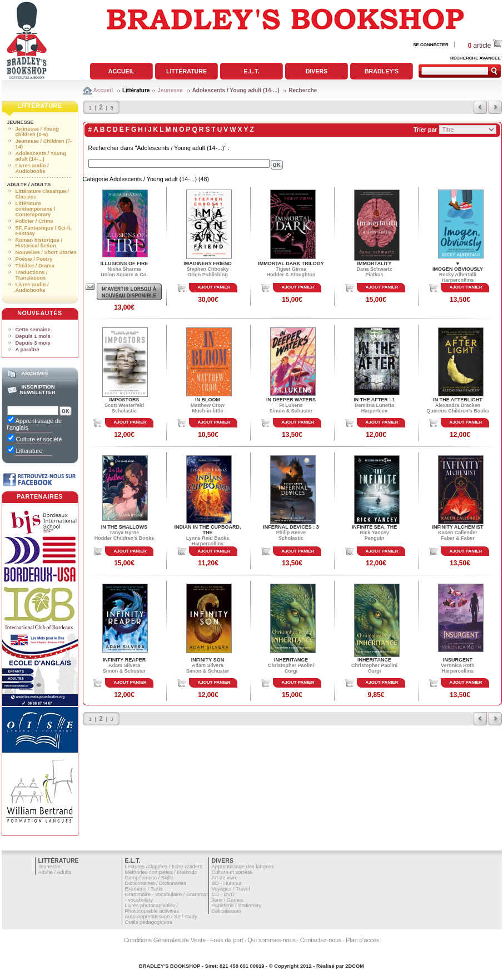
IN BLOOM (208, 400)
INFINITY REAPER (124, 660)
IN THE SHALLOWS (124, 527)
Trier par (425, 130)
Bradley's (382, 71)
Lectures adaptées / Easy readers (164, 867)
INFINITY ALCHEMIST (458, 527)
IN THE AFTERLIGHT (458, 400)
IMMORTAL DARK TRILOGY (291, 263)
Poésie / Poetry (34, 259)
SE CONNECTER (431, 45)
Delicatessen (226, 911)
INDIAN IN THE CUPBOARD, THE (207, 530)
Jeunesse (170, 90)
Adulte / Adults (29, 185)
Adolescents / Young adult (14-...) (236, 90)
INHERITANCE (291, 660)
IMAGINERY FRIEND (208, 263)
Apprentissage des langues (243, 867)
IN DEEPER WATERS (291, 400)
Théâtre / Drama (35, 266)
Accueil (121, 71)
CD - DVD (223, 894)
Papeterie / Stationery (237, 906)
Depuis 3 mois (33, 343)
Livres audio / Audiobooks (32, 168)
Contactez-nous (321, 940)
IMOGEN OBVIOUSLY (458, 269)
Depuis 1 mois (33, 336)
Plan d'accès (362, 940)
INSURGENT (458, 660)
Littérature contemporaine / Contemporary (36, 209)
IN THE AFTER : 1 (374, 400)
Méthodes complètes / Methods (161, 872)
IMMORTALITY (375, 263)
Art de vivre (225, 878)
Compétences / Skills (149, 878)
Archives (34, 374)
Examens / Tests (144, 889)
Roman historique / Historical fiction (39, 243)
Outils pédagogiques (149, 922)
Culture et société (232, 872)
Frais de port (227, 940)
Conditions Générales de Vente (165, 940)
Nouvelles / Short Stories (46, 252)
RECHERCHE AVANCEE (475, 58)
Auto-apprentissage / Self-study (161, 917)
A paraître (28, 350)
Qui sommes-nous (272, 940)
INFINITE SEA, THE (375, 527)
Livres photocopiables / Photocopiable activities (152, 908)
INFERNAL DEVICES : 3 (291, 527)
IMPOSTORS (124, 400)
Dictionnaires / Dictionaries (156, 883)
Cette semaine (33, 330)
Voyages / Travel (231, 889)
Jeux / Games (228, 900)
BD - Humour (227, 883)
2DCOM (355, 966)
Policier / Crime (34, 221)
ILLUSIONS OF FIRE (124, 263)
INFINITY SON (208, 660)
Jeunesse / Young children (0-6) (37, 132)
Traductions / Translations (32, 275)
